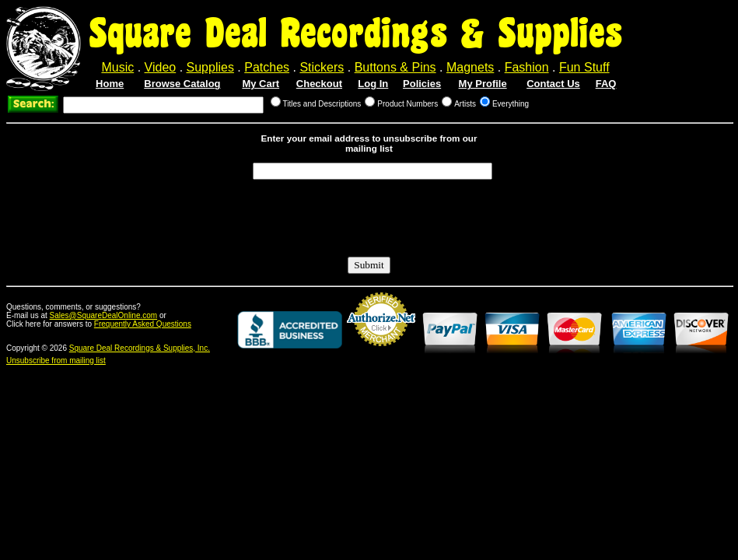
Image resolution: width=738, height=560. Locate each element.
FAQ (606, 84)
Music (117, 67)
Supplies (210, 67)
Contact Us (553, 84)
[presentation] (371, 219)
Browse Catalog (182, 84)
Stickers (322, 67)
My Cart (261, 84)
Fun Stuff (584, 67)
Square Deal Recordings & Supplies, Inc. (140, 348)
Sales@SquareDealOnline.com (104, 315)
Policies (422, 84)
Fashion (527, 67)
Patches (267, 67)
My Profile (483, 84)
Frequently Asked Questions (143, 324)
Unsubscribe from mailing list (56, 360)
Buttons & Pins (395, 67)
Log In (373, 84)
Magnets (470, 67)
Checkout (319, 84)
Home (110, 84)
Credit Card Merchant (381, 352)
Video (161, 67)
